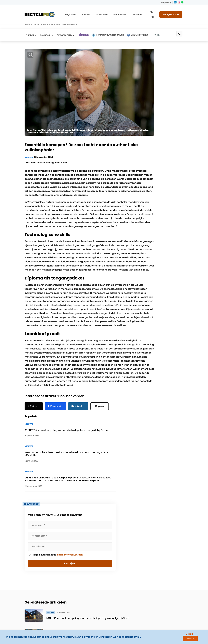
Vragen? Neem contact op (160, 510)
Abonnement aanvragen (77, 553)
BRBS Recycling (146, 26)
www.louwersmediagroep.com (167, 619)
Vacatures (139, 13)
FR (155, 13)
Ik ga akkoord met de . (160, 199)
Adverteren (108, 13)
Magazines (80, 13)
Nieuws (29, 26)
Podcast (94, 13)
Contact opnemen (74, 548)
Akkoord (197, 639)
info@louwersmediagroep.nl (166, 560)
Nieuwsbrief (124, 13)
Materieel (46, 26)
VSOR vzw (30, 575)
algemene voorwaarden (160, 200)
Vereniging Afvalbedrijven (114, 26)
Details (184, 639)
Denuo (28, 559)
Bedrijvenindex (173, 13)
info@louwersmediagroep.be (166, 604)
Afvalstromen (67, 26)
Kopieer (101, 410)
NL (151, 13)
